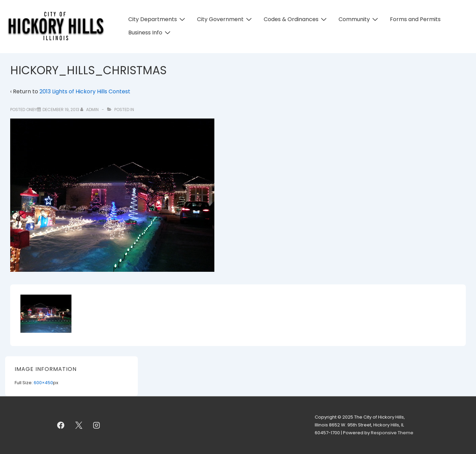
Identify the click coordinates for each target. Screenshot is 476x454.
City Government (225, 19)
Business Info (150, 33)
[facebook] (61, 425)
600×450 (43, 383)
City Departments (158, 19)
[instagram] (97, 425)
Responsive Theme (392, 433)
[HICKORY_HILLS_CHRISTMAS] (61, 109)
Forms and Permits (415, 19)
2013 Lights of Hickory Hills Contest (85, 91)
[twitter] (79, 425)
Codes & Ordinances (296, 19)
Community (359, 19)
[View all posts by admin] (90, 109)
